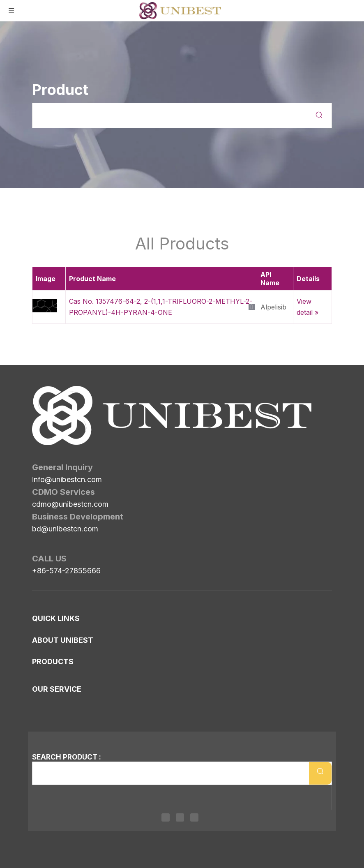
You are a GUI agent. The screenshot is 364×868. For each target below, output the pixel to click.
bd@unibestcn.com (65, 483)
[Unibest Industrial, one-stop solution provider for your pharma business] (39, 392)
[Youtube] (194, 817)
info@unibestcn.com (67, 433)
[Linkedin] (166, 817)
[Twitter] (180, 817)
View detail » (308, 307)
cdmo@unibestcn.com (70, 458)
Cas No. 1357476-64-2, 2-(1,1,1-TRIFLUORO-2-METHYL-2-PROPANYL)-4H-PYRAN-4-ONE (161, 307)
